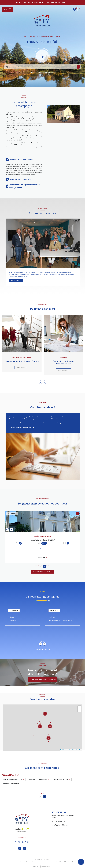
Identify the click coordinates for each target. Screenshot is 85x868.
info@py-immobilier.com (61, 825)
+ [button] (79, 707)
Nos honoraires (18, 862)
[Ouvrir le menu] (7, 9)
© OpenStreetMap (77, 750)
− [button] (79, 710)
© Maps (68, 750)
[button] (45, 382)
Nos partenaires (30, 862)
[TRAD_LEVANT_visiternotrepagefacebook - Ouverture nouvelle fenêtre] (20, 848)
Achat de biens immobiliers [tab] (21, 179)
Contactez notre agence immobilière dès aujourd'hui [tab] (25, 186)
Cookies (73, 862)
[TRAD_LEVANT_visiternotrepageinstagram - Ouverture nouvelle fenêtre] (25, 848)
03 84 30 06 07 (59, 821)
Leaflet (62, 750)
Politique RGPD (63, 862)
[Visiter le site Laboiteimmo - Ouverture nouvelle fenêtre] (46, 867)
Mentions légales (43, 862)
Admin (53, 862)
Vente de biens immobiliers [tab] (21, 160)
